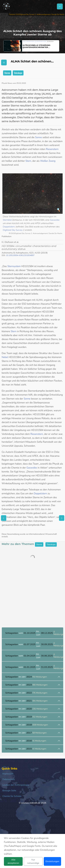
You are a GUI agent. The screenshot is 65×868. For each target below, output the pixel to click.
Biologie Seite (9, 791)
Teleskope (18, 73)
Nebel (5, 357)
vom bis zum (34, 633)
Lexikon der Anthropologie (16, 785)
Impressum (8, 774)
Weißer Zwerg (48, 161)
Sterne (7, 73)
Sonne (38, 137)
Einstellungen (52, 861)
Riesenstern (52, 149)
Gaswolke (55, 220)
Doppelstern (9, 227)
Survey (19, 230)
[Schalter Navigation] (60, 6)
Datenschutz (9, 779)
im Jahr (26, 677)
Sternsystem (14, 266)
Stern (28, 161)
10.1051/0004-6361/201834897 (20, 255)
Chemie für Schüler (12, 796)
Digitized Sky (9, 230)
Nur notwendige (33, 861)
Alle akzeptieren (13, 861)
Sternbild (7, 220)
